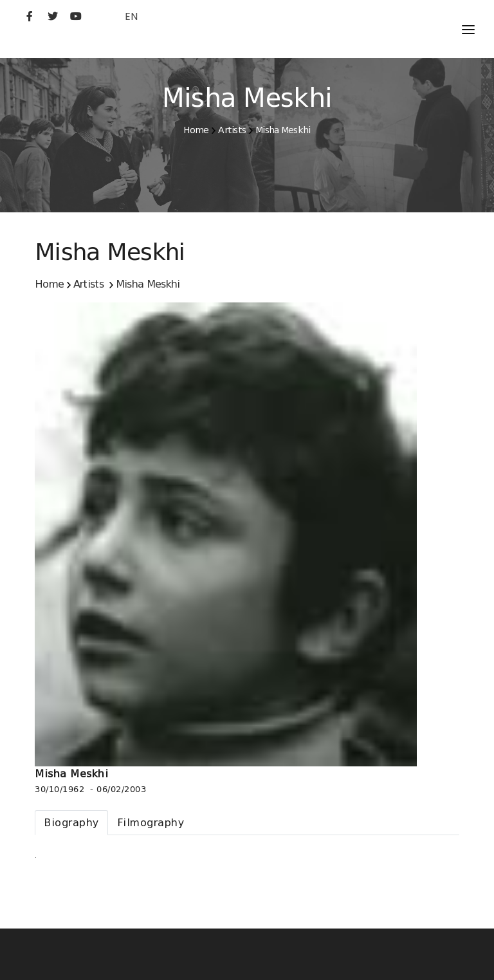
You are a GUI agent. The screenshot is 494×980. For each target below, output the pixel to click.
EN (131, 16)
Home (196, 130)
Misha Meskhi (283, 130)
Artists (232, 130)
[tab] (71, 823)
